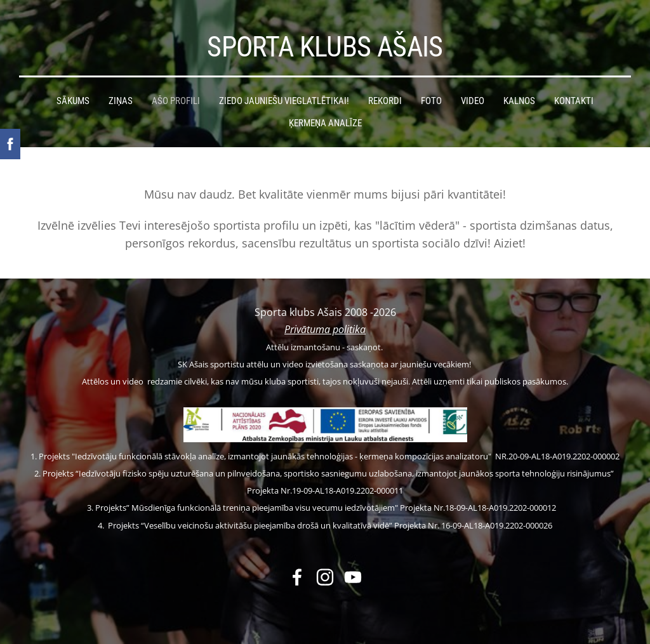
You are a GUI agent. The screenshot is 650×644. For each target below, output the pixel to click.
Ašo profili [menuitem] (176, 101)
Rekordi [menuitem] (385, 101)
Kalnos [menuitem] (519, 101)
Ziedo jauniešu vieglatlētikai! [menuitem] (284, 101)
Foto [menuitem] (431, 101)
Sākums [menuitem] (73, 101)
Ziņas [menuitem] (121, 101)
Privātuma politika (325, 329)
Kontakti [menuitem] (574, 101)
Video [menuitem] (473, 101)
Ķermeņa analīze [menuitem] (325, 123)
